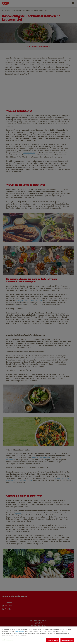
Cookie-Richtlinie (20, 631)
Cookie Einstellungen (7, 640)
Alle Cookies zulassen (53, 640)
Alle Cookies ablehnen (67, 640)
